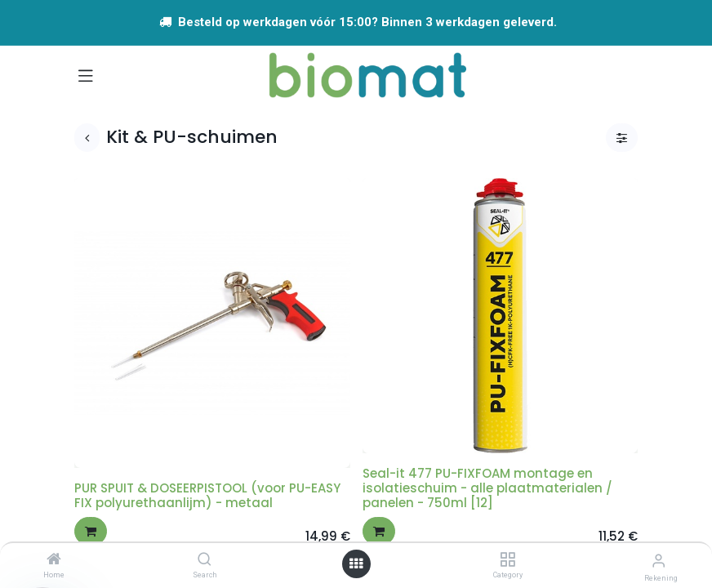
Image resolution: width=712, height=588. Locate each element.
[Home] (54, 560)
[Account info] (659, 561)
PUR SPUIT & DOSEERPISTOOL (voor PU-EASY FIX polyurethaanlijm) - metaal (207, 495)
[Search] (205, 560)
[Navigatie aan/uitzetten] (86, 75)
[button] (91, 531)
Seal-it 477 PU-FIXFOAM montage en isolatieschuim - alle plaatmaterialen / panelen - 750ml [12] (487, 488)
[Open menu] (356, 564)
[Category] (507, 560)
